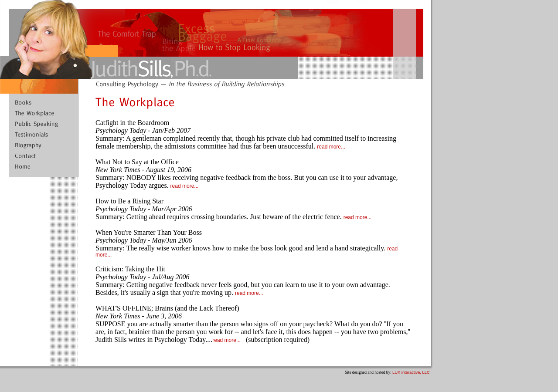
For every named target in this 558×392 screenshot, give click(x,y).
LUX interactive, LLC (411, 372)
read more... (331, 147)
